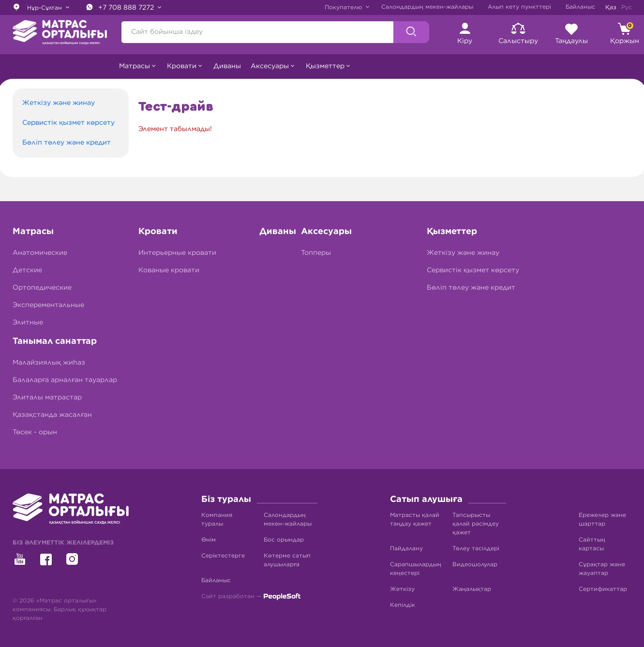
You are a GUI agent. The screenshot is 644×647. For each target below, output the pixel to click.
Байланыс (580, 7)
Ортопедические (42, 288)
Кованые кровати (169, 270)
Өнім (209, 540)
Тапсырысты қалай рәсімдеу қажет (476, 524)
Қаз (611, 7)
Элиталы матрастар (47, 397)
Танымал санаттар (55, 341)
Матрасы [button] (135, 66)
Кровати (158, 232)
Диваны (227, 66)
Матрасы (33, 232)
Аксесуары (326, 232)
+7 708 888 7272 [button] (121, 7)
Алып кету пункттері (519, 7)
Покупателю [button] (344, 7)
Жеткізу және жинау (59, 103)
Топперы (316, 253)
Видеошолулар (475, 564)
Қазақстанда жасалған (52, 415)
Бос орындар (284, 540)
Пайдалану (406, 548)
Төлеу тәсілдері (476, 548)
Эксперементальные (48, 305)
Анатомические (40, 253)
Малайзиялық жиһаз (49, 363)
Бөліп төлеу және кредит (67, 143)
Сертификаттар (603, 589)
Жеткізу (402, 589)
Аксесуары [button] (270, 66)
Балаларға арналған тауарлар (65, 380)
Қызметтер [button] (325, 66)
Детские (27, 270)
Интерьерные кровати (177, 253)
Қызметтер (452, 232)
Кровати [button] (182, 66)
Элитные (28, 323)
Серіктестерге (223, 556)
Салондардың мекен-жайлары (427, 7)
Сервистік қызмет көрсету (68, 123)
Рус (627, 7)
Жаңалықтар (472, 589)
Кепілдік (403, 605)
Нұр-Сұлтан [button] (38, 7)
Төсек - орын (35, 432)
